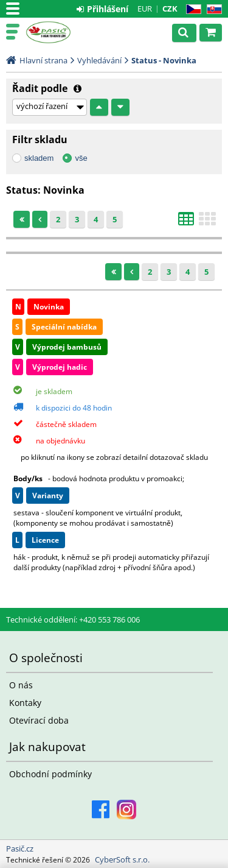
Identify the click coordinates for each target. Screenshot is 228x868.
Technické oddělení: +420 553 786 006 (73, 619)
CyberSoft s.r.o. (122, 859)
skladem (39, 158)
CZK (170, 9)
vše (81, 158)
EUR (145, 9)
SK (212, 9)
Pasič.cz (62, 32)
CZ (191, 9)
